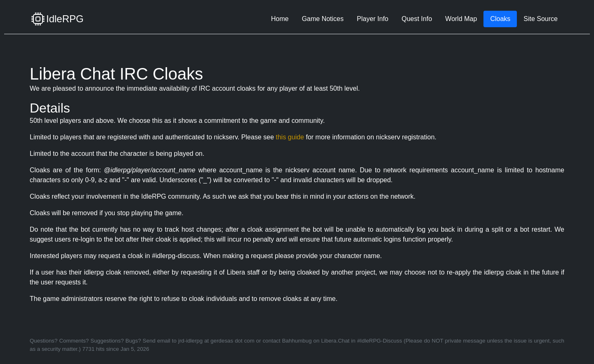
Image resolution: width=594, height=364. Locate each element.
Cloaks (500, 19)
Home (280, 19)
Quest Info (417, 19)
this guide (290, 137)
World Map (461, 19)
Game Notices (323, 19)
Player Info (372, 19)
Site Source (541, 19)
